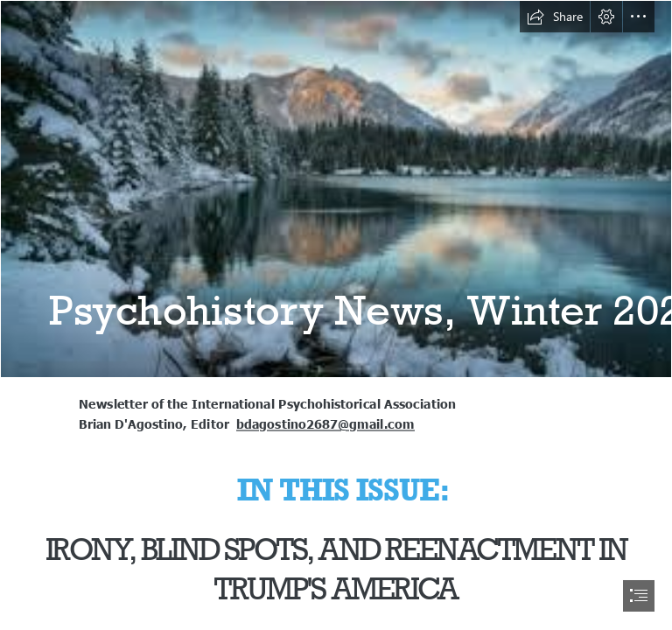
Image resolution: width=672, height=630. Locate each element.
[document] (336, 315)
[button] (555, 17)
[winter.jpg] (336, 189)
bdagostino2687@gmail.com (325, 423)
